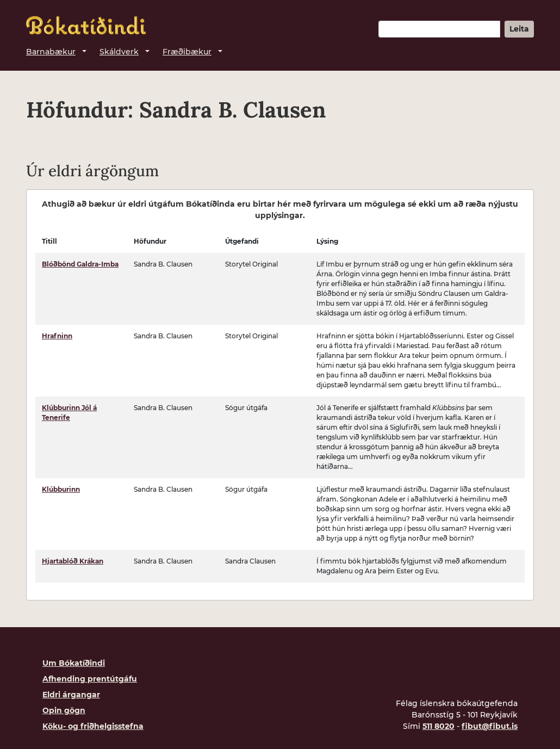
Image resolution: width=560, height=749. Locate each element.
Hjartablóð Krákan (73, 561)
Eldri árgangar (71, 695)
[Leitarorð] (439, 29)
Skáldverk (119, 52)
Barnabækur (51, 52)
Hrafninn (57, 336)
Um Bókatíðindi (74, 663)
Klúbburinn (61, 489)
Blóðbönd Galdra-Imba (80, 264)
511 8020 (438, 726)
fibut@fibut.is (490, 726)
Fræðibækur (187, 52)
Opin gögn (64, 710)
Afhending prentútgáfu (90, 679)
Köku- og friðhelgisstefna (93, 726)
